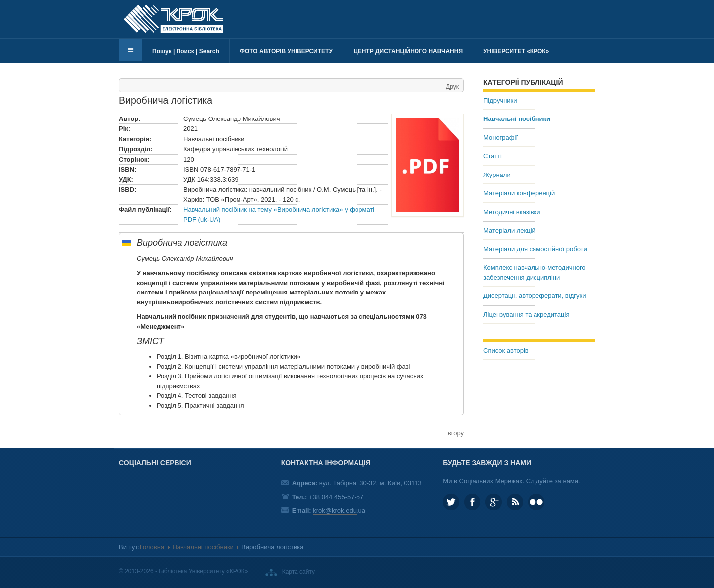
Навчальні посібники (517, 119)
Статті (493, 156)
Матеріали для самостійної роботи (535, 249)
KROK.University (472, 502)
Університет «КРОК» (516, 51)
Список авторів (506, 350)
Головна (152, 547)
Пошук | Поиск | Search (186, 51)
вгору (456, 433)
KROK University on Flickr (536, 502)
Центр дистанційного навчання (408, 51)
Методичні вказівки (512, 212)
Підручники (500, 100)
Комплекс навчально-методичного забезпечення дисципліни (535, 272)
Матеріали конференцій (519, 193)
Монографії (501, 138)
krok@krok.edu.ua (339, 510)
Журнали (497, 175)
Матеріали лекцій (509, 230)
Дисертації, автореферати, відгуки (535, 296)
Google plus (494, 502)
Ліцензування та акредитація (526, 315)
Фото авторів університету (286, 51)
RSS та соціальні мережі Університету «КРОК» (515, 502)
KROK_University (451, 502)
